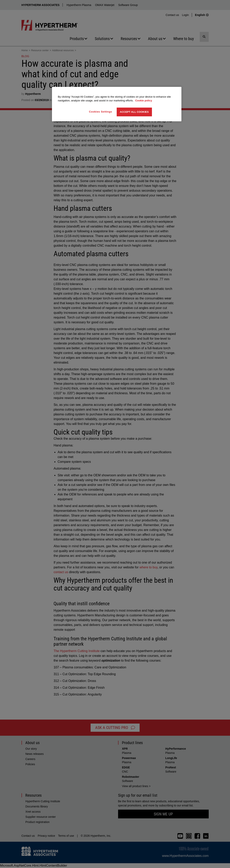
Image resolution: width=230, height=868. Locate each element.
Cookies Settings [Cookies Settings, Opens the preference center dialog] (101, 112)
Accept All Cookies (134, 112)
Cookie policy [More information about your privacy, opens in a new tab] (144, 101)
